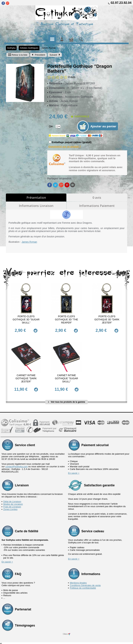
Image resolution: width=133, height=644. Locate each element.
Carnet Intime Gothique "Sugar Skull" (66, 377)
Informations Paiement (97, 206)
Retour (18, 55)
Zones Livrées (10, 507)
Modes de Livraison (13, 502)
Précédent (38, 55)
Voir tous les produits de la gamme (67, 400)
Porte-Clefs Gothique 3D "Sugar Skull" (26, 319)
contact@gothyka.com (17, 464)
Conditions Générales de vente (85, 583)
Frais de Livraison (12, 505)
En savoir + (74, 471)
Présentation (36, 198)
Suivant (55, 55)
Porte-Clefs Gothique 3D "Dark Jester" (107, 319)
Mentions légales (78, 581)
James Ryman (49, 48)
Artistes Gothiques (29, 48)
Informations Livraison (36, 206)
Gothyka (11, 48)
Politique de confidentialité (83, 586)
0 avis (97, 198)
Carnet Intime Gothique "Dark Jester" (26, 377)
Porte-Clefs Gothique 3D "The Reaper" (66, 319)
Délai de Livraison (12, 499)
